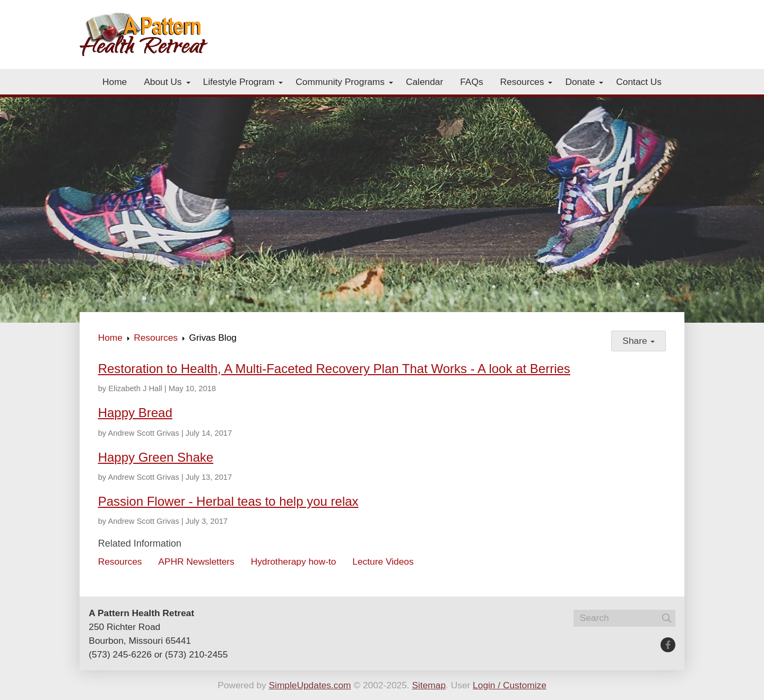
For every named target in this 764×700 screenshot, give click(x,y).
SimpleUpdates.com (310, 685)
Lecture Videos (383, 561)
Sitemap (429, 685)
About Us (163, 82)
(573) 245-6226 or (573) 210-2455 (158, 654)
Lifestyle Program (239, 82)
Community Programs (340, 82)
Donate (580, 82)
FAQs (471, 82)
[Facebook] (668, 645)
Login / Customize (510, 685)
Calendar (424, 82)
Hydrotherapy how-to (294, 561)
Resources (522, 82)
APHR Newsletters (196, 561)
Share (639, 341)
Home (115, 82)
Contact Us (639, 82)
